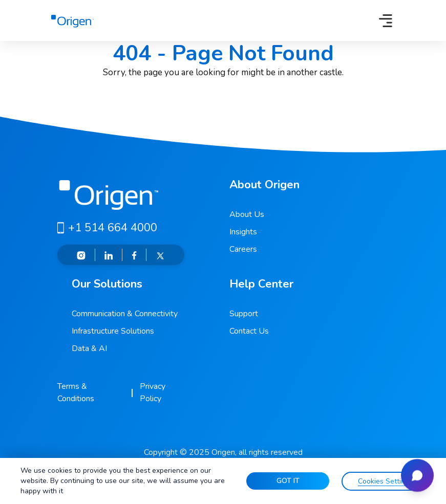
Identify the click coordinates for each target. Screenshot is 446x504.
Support (244, 314)
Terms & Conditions (76, 392)
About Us (247, 214)
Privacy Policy (153, 392)
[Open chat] (417, 475)
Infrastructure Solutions (113, 331)
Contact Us (249, 331)
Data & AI (89, 348)
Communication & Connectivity (125, 314)
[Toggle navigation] (386, 20)
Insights (243, 232)
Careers (243, 249)
